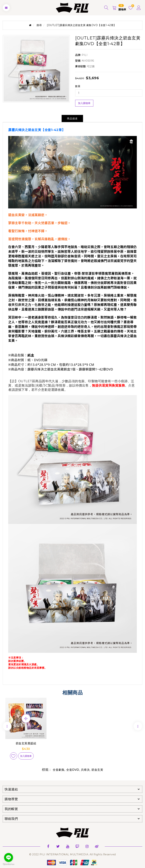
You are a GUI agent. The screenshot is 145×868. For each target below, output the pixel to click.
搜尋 (39, 25)
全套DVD (73, 770)
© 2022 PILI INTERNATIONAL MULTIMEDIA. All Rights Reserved (72, 854)
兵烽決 (85, 770)
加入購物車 (84, 103)
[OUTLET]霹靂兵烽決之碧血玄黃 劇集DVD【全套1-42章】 (81, 25)
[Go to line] (9, 857)
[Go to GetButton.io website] (9, 864)
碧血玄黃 (97, 770)
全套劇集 (59, 770)
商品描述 (72, 118)
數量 (78, 86)
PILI (85, 55)
